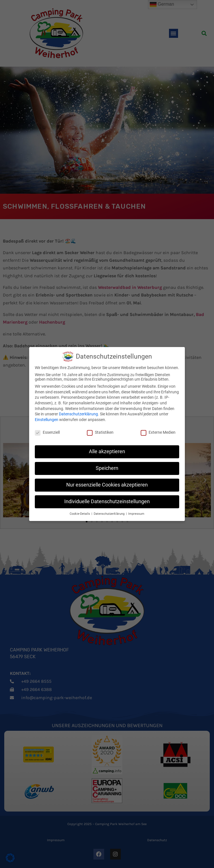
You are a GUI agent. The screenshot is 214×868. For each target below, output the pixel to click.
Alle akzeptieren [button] (107, 452)
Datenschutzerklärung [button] (110, 514)
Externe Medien (158, 432)
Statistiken (100, 432)
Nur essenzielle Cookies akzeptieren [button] (107, 485)
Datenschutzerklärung (78, 414)
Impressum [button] (136, 514)
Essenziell (47, 432)
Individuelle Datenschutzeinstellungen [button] (107, 501)
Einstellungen (47, 420)
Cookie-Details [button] (80, 514)
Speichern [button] (107, 468)
